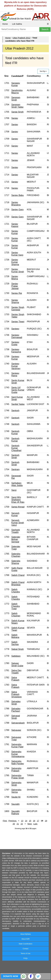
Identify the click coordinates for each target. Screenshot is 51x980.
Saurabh (16, 804)
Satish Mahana (15, 636)
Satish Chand (18, 575)
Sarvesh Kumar (15, 514)
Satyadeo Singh (16, 703)
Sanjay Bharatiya (16, 204)
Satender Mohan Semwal (16, 539)
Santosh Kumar (15, 432)
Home (5, 24)
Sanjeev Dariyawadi (17, 336)
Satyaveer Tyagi (16, 738)
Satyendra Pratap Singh (18, 777)
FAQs (25, 958)
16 (34, 821)
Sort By (43, 71)
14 (26, 821)
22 (22, 824)
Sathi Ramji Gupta (17, 569)
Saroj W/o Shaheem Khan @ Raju (18, 500)
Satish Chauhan (16, 615)
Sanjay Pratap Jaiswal (15, 286)
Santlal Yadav (18, 404)
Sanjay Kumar (15, 232)
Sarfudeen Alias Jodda (17, 484)
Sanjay (15, 118)
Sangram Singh (16, 99)
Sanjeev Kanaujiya (16, 351)
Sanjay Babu (18, 195)
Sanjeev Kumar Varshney (16, 366)
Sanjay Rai (17, 293)
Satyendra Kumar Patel (17, 746)
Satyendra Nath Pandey (18, 762)
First (5, 821)
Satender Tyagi (16, 548)
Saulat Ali (16, 797)
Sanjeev (15, 329)
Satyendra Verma (16, 791)
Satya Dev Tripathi (16, 672)
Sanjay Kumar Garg (17, 254)
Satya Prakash (15, 679)
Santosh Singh (15, 456)
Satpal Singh (18, 649)
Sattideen (16, 656)
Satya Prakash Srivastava (17, 694)
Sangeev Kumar (16, 84)
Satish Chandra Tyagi (16, 606)
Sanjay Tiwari (18, 322)
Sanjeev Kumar (15, 358)
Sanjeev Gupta (15, 343)
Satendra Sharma (16, 562)
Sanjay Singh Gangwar (18, 309)
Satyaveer (16, 730)
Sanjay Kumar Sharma (15, 262)
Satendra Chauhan (16, 555)
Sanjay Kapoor (15, 225)
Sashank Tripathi (16, 531)
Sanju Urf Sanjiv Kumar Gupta (18, 390)
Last (36, 824)
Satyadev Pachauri (16, 710)
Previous (13, 821)
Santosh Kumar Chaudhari (16, 448)
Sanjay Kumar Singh (18, 270)
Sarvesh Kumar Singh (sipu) (18, 523)
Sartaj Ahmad (18, 507)
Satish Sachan (15, 643)
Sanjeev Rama (15, 374)
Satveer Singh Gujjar (17, 664)
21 (18, 824)
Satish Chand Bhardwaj (18, 583)
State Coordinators (25, 944)
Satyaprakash (18, 723)
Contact (26, 949)
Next (30, 824)
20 (14, 824)
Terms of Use (26, 953)
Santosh (15, 410)
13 (22, 821)
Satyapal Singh (16, 717)
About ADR (26, 939)
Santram (16, 469)
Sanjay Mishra (15, 278)
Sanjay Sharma (15, 301)
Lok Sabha (17, 24)
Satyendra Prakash (16, 770)
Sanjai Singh (18, 112)
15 (30, 821)
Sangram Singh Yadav (17, 106)
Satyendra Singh (16, 784)
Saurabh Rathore (16, 812)
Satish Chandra (16, 591)
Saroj (14, 490)
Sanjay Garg (17, 210)
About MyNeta (25, 934)
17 (38, 821)
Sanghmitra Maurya (17, 92)
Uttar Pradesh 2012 (21, 38)
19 (46, 821)
